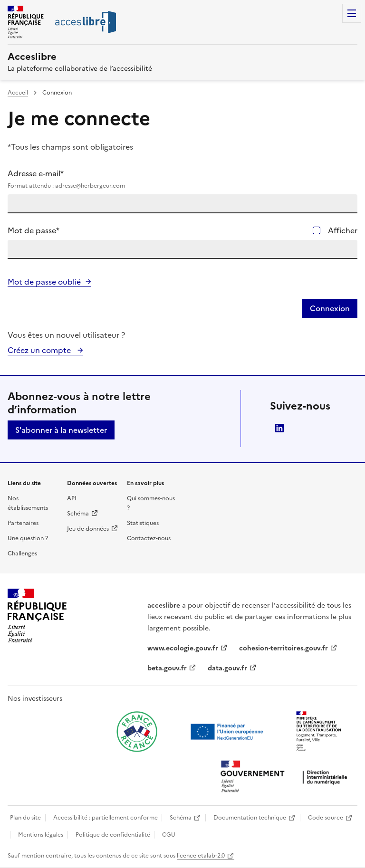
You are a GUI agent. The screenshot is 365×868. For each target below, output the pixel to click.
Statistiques (143, 523)
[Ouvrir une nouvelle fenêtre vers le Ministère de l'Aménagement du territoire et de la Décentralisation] (319, 732)
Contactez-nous (149, 538)
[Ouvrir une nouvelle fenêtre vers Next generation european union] (228, 732)
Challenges (22, 553)
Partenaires (23, 523)
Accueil (18, 93)
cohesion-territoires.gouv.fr (283, 648)
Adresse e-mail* (182, 179)
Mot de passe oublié (44, 282)
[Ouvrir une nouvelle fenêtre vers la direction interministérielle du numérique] (286, 777)
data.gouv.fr (227, 668)
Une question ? (28, 538)
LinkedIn (279, 428)
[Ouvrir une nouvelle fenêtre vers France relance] (137, 732)
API (72, 498)
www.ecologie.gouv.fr (183, 648)
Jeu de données (88, 529)
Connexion (330, 308)
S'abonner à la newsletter (61, 430)
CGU (169, 835)
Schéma (78, 514)
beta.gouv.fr (167, 668)
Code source (326, 818)
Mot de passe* (34, 230)
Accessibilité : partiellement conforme (106, 818)
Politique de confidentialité (113, 835)
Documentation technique (250, 818)
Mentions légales (41, 835)
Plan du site (25, 818)
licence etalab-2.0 (201, 856)
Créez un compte (40, 350)
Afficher (343, 230)
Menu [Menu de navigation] (352, 13)
